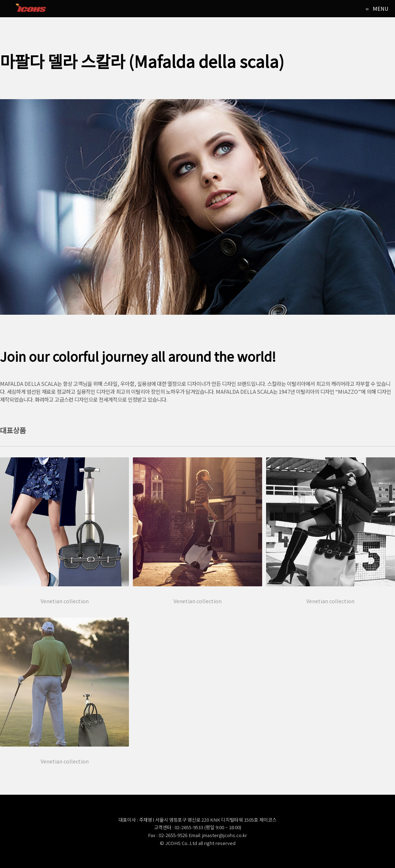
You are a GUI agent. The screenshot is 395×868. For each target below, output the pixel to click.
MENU (381, 8)
